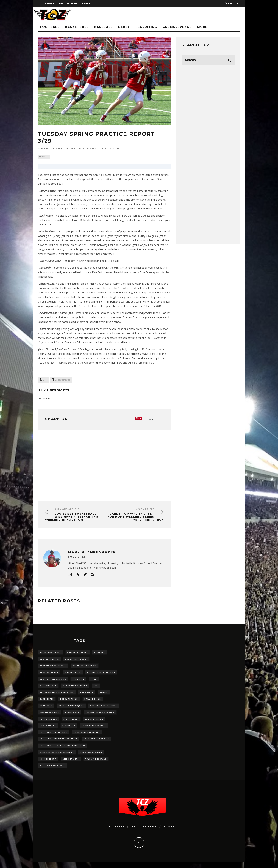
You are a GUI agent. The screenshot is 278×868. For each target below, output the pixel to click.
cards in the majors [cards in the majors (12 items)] (71, 708)
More (202, 27)
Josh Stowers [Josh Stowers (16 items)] (48, 722)
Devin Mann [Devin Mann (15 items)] (72, 715)
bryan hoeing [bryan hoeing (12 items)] (93, 701)
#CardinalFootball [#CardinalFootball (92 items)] (85, 667)
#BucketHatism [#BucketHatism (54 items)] (49, 660)
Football (50, 27)
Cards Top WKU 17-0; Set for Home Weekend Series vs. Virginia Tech (136, 517)
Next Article (145, 510)
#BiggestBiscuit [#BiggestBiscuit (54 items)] (78, 653)
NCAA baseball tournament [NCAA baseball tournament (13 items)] (57, 757)
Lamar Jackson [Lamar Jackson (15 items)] (94, 722)
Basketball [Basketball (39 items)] (47, 701)
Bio (45, 380)
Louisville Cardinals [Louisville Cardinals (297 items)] (87, 736)
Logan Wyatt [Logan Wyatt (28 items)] (48, 729)
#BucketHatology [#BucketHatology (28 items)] (76, 660)
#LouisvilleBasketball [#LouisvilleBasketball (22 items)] (101, 674)
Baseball (103, 27)
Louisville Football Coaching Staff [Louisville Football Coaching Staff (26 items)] (63, 750)
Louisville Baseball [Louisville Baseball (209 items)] (94, 729)
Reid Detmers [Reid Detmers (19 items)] (71, 764)
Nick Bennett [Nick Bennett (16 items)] (48, 764)
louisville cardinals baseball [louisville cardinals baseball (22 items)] (59, 743)
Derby (124, 27)
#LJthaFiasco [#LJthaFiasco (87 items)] (73, 674)
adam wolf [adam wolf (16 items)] (87, 694)
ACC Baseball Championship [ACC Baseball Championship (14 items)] (57, 694)
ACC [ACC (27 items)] (96, 688)
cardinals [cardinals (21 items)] (46, 708)
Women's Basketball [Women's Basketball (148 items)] (52, 771)
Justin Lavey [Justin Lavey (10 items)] (71, 722)
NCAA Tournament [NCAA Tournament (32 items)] (91, 757)
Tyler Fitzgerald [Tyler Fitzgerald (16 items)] (96, 764)
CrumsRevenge (177, 27)
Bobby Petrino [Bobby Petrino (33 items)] (69, 701)
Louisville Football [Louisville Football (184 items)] (97, 743)
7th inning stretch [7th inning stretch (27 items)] (75, 688)
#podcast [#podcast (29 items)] (78, 681)
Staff (86, 3)
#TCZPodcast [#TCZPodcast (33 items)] (48, 688)
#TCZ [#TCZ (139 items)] (94, 681)
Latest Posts (62, 380)
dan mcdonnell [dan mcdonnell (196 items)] (49, 715)
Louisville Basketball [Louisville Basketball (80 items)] (54, 736)
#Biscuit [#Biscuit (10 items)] (99, 653)
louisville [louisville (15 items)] (69, 729)
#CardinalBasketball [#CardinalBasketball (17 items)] (53, 667)
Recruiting (146, 27)
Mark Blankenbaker (60, 148)
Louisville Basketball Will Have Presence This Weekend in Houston (72, 517)
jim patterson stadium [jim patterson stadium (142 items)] (100, 715)
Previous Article (67, 510)
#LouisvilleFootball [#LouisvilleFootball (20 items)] (53, 681)
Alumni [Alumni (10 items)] (104, 694)
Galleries (47, 3)
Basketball (77, 27)
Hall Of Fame (68, 3)
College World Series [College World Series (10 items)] (104, 708)
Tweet (151, 419)
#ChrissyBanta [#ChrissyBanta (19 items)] (49, 674)
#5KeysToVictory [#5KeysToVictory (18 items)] (50, 653)
